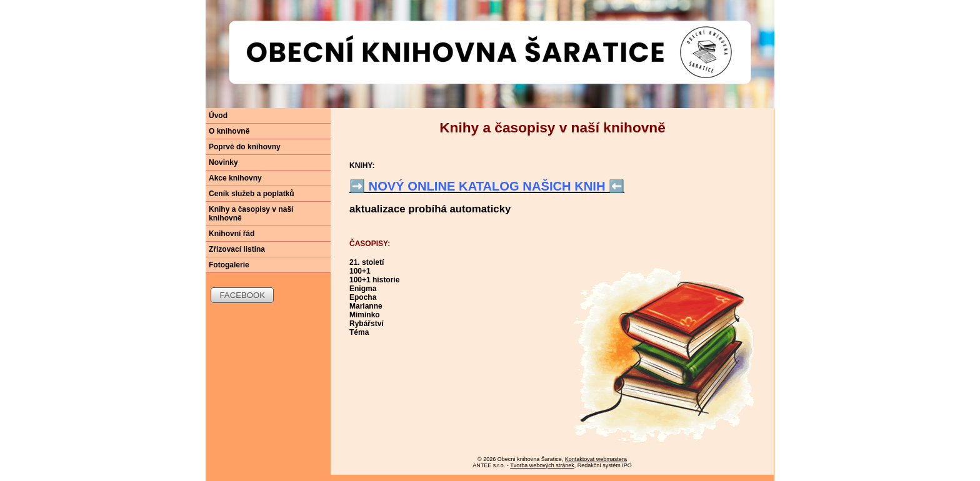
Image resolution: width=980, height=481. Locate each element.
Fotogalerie (229, 265)
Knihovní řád (232, 234)
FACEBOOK (243, 295)
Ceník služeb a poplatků (252, 194)
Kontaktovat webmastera (596, 459)
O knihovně (229, 131)
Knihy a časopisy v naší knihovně (251, 214)
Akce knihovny (235, 178)
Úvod (218, 116)
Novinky (223, 162)
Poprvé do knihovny (245, 147)
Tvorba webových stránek (542, 465)
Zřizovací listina (237, 249)
